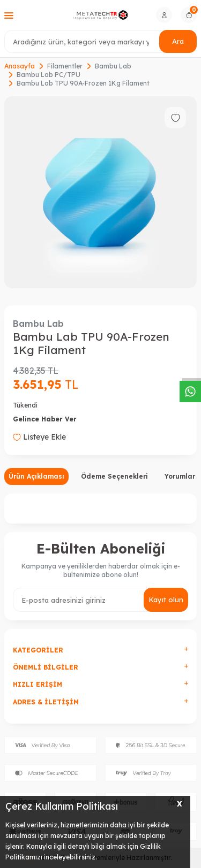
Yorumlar (180, 476)
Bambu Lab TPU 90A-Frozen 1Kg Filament (83, 83)
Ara (178, 41)
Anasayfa (20, 66)
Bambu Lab (113, 66)
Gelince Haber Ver (45, 419)
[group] (100, 192)
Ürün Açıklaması (36, 476)
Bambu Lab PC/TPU (49, 75)
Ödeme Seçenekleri (114, 476)
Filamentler (65, 66)
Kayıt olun (166, 600)
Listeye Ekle (39, 437)
